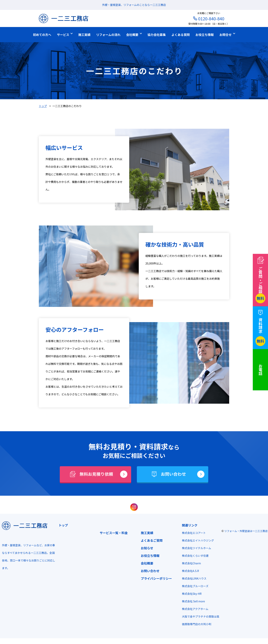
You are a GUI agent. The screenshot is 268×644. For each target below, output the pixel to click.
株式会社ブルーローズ (194, 586)
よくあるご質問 (151, 540)
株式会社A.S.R (189, 571)
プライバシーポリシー (155, 578)
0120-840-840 (211, 18)
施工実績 (146, 533)
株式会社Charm (190, 563)
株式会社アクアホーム (194, 609)
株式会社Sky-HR (191, 594)
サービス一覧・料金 (113, 533)
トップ (62, 525)
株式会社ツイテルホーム (195, 548)
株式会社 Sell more (192, 601)
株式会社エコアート (193, 533)
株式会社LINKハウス (193, 578)
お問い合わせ (149, 571)
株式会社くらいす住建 (194, 556)
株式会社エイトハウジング (197, 540)
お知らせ (146, 548)
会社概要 (146, 563)
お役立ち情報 (149, 556)
